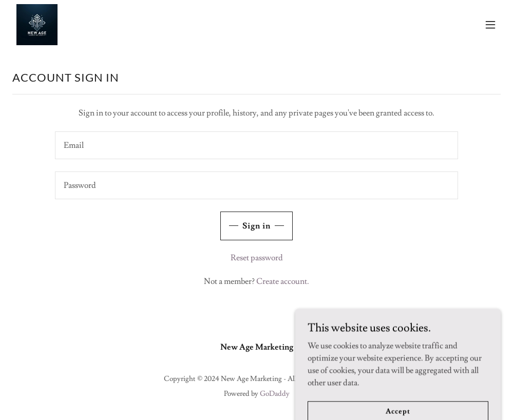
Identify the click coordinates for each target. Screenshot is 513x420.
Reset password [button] (257, 258)
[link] (37, 25)
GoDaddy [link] (275, 394)
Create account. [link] (283, 281)
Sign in (256, 226)
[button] (490, 25)
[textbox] (256, 145)
